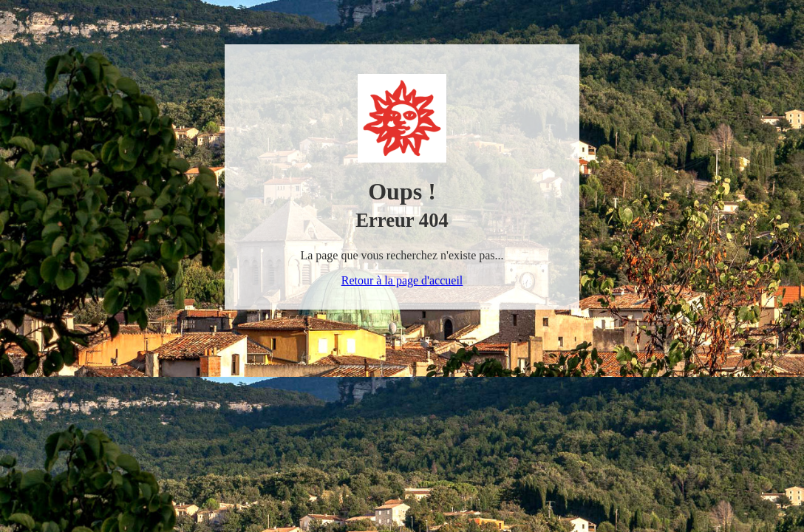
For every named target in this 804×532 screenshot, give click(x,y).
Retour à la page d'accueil (402, 280)
